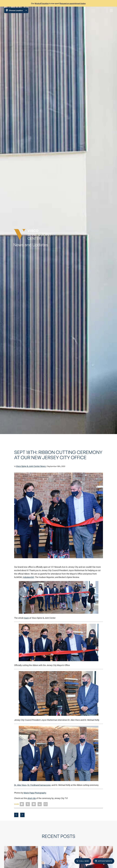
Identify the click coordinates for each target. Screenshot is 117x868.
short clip (32, 798)
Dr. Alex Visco (20, 785)
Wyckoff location (42, 3)
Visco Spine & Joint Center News (31, 466)
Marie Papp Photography (35, 793)
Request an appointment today (73, 3)
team (27, 618)
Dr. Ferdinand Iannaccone (39, 785)
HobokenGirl (28, 577)
